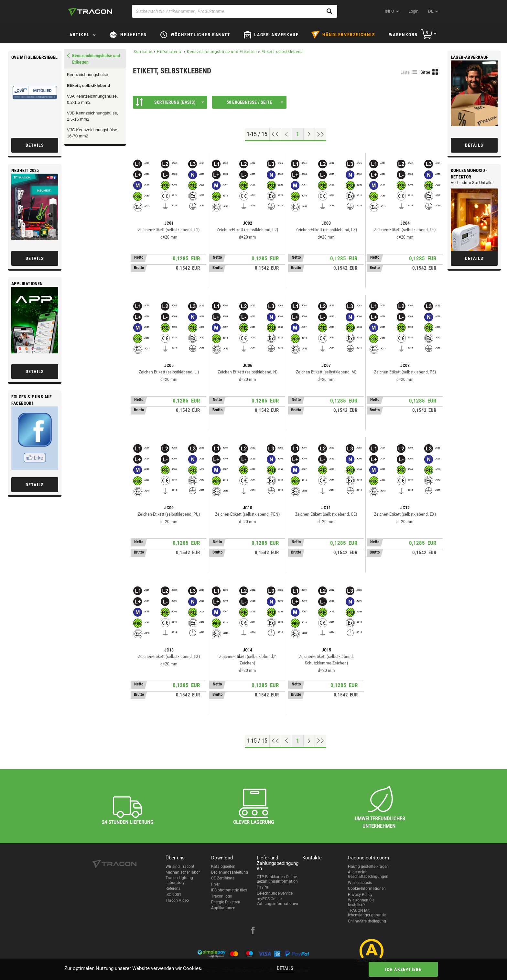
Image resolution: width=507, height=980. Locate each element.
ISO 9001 (173, 895)
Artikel (79, 35)
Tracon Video (177, 900)
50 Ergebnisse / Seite (255, 102)
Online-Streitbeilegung (367, 921)
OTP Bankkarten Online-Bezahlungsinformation (277, 879)
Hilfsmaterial (170, 52)
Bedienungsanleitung (230, 872)
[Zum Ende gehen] (321, 134)
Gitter (426, 72)
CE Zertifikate (223, 878)
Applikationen (223, 908)
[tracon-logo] (90, 12)
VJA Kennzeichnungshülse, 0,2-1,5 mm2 (92, 99)
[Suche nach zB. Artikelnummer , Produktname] (235, 11)
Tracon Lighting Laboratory (179, 880)
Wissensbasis (360, 883)
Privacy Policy (360, 895)
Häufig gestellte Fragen (368, 867)
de (431, 11)
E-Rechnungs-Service (275, 893)
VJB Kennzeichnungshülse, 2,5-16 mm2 (92, 116)
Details (285, 968)
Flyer (215, 884)
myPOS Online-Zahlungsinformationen (277, 901)
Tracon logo (222, 896)
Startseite (143, 52)
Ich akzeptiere (403, 969)
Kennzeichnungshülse (87, 75)
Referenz (173, 888)
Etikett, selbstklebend (89, 86)
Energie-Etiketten (226, 902)
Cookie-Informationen (367, 888)
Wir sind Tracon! (180, 867)
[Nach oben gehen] (275, 134)
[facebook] (253, 931)
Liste (405, 72)
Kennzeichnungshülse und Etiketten (222, 52)
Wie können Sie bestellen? (361, 902)
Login (413, 11)
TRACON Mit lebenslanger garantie (367, 913)
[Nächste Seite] (309, 134)
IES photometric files (229, 890)
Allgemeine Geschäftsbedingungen (368, 874)
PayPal (263, 887)
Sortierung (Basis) (170, 102)
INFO (389, 11)
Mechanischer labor (183, 872)
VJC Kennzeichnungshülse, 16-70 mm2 (93, 133)
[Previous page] (287, 134)
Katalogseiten (223, 867)
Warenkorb (403, 35)
